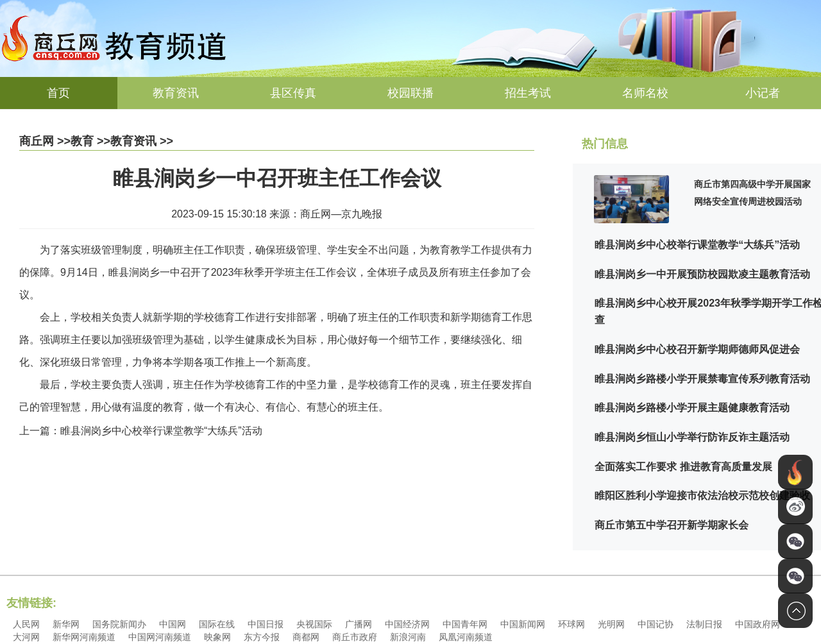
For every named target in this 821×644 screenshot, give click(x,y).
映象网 (217, 637)
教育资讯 (176, 93)
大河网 (26, 637)
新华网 (66, 624)
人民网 (26, 624)
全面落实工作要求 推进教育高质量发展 (683, 467)
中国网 (173, 624)
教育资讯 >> (142, 141)
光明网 (611, 624)
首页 (58, 93)
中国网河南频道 (160, 637)
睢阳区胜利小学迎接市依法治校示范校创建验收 (702, 496)
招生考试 (528, 93)
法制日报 (704, 624)
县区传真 (293, 93)
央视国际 (314, 624)
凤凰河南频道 (466, 637)
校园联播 (410, 93)
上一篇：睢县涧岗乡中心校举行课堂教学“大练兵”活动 (141, 431)
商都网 (306, 637)
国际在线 (217, 624)
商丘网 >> (45, 141)
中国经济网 (407, 624)
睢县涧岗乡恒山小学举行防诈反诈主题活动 (692, 437)
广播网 (359, 624)
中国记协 (656, 624)
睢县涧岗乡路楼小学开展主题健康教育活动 (692, 408)
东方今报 (262, 637)
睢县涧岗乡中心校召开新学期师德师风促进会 (697, 349)
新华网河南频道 (84, 637)
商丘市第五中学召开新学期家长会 (672, 525)
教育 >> (90, 141)
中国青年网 (465, 624)
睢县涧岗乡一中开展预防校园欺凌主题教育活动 (702, 274)
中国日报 (266, 624)
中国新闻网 (523, 624)
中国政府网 (758, 624)
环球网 (571, 624)
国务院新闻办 (119, 624)
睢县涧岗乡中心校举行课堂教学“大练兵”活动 (697, 245)
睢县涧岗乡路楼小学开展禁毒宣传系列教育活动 (702, 379)
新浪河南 (408, 637)
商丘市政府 (355, 637)
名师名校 (645, 93)
